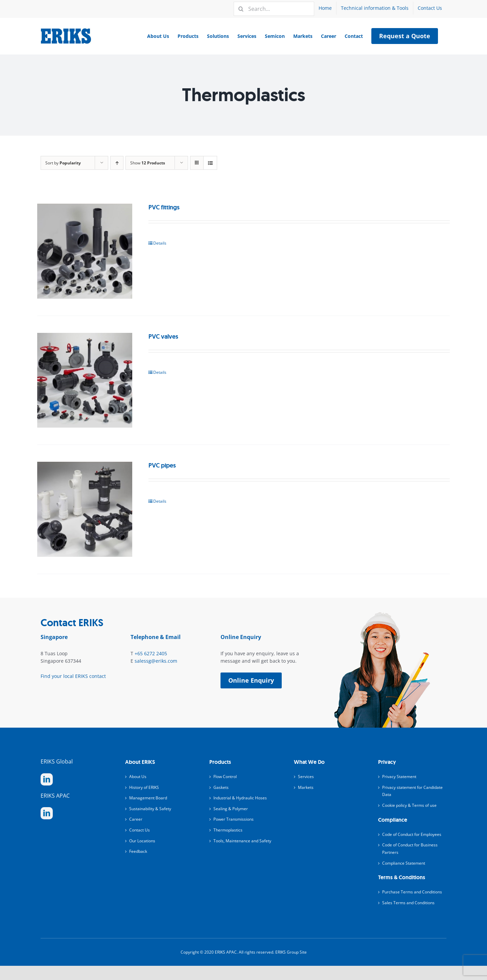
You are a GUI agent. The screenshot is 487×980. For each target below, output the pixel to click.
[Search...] (274, 9)
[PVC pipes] (85, 509)
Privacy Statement (399, 777)
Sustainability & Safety (150, 809)
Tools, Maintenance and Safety (242, 841)
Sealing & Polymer (231, 809)
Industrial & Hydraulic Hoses (240, 798)
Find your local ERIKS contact (73, 676)
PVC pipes (162, 465)
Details (160, 243)
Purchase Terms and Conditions (412, 892)
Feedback (138, 851)
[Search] (241, 9)
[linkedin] (47, 779)
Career (136, 819)
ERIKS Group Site (291, 952)
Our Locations (142, 841)
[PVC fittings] (85, 251)
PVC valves (163, 337)
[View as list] (210, 163)
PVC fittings (164, 207)
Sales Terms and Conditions (408, 903)
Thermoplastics (228, 830)
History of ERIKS (144, 787)
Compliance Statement (404, 863)
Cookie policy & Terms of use (409, 805)
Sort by (63, 163)
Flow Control (225, 777)
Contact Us (140, 830)
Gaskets (221, 787)
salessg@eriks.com (156, 661)
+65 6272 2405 (151, 653)
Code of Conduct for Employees (412, 834)
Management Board (148, 798)
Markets (306, 787)
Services (306, 777)
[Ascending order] (117, 163)
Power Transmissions (234, 819)
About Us (138, 777)
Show (148, 163)
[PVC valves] (85, 380)
